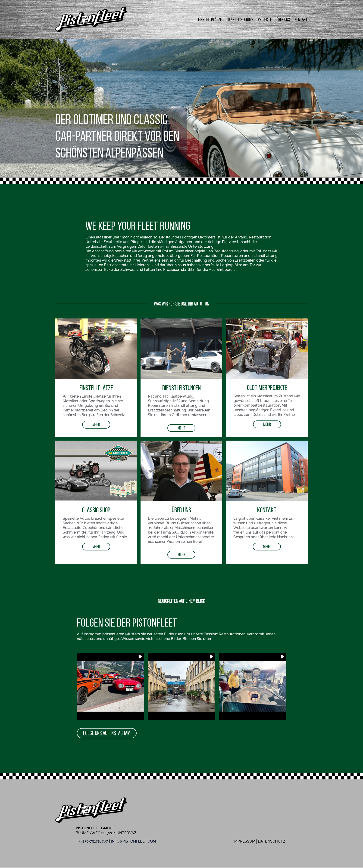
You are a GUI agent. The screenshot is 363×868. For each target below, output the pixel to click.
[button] (111, 687)
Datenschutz (272, 842)
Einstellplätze (210, 19)
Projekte (265, 19)
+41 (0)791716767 (94, 842)
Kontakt (301, 19)
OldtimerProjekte (267, 387)
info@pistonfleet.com (133, 842)
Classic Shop (96, 510)
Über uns (283, 19)
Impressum (244, 842)
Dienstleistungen (240, 19)
